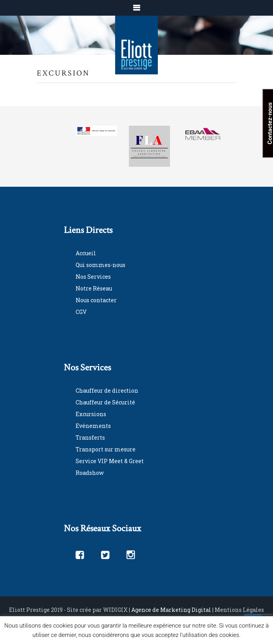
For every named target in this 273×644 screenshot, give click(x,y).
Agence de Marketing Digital (171, 610)
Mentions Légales (239, 610)
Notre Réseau (94, 288)
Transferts (90, 437)
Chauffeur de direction (107, 391)
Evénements (93, 426)
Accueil (86, 253)
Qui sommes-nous (100, 265)
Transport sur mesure (106, 449)
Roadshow (90, 473)
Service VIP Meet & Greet (110, 461)
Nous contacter (96, 300)
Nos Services (93, 277)
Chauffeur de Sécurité (105, 402)
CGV (81, 312)
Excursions (91, 414)
